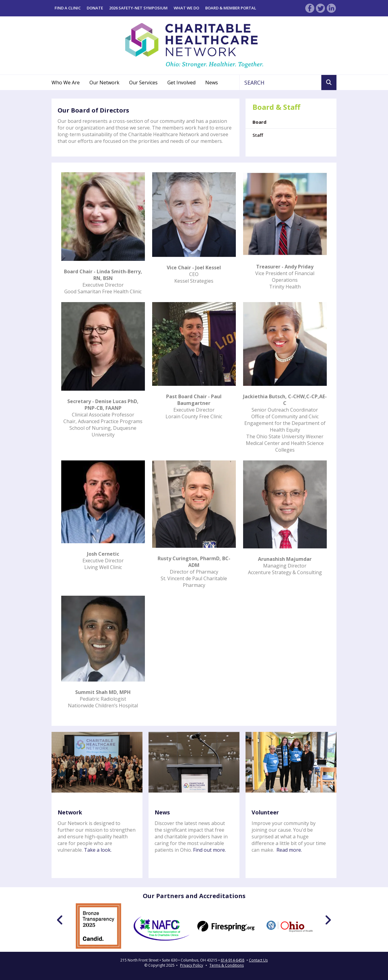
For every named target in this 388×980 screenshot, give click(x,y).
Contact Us (258, 960)
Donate (95, 8)
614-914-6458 (232, 960)
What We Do (186, 8)
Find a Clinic (68, 8)
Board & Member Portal (231, 8)
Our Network (104, 83)
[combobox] (281, 83)
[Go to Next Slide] (328, 920)
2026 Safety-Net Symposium (138, 8)
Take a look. (98, 850)
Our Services (143, 83)
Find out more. (209, 850)
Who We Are (66, 83)
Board (259, 122)
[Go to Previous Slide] (60, 920)
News (212, 83)
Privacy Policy (192, 965)
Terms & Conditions (227, 965)
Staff (258, 135)
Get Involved (181, 83)
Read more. (289, 850)
